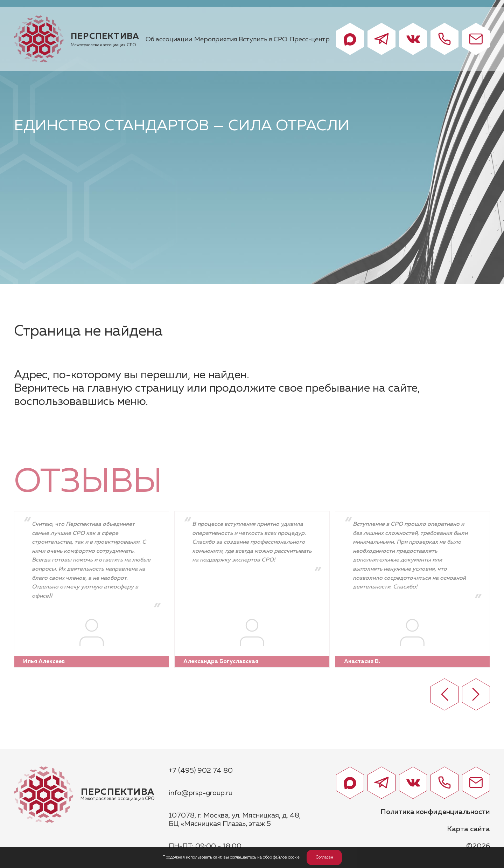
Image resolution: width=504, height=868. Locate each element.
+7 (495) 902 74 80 (201, 771)
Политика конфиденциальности (435, 812)
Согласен (324, 857)
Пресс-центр (310, 40)
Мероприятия (216, 40)
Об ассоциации (169, 40)
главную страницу (136, 388)
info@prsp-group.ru (201, 793)
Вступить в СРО (263, 40)
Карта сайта (468, 829)
